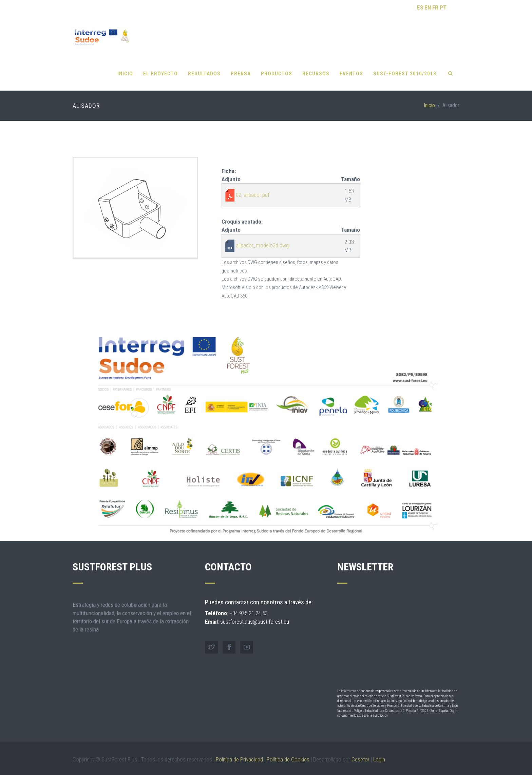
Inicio (125, 68)
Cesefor (360, 754)
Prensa (241, 68)
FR (435, 7)
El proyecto (160, 68)
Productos (277, 68)
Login (379, 754)
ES (420, 7)
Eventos (351, 68)
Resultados (204, 68)
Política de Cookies (288, 754)
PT (443, 7)
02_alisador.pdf (253, 189)
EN (428, 7)
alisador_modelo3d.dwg (262, 240)
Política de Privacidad (239, 754)
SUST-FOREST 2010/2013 (405, 68)
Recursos (316, 68)
